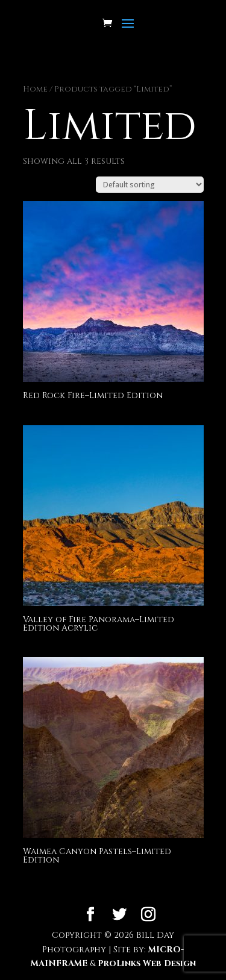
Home (35, 89)
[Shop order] (150, 185)
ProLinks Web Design (147, 963)
